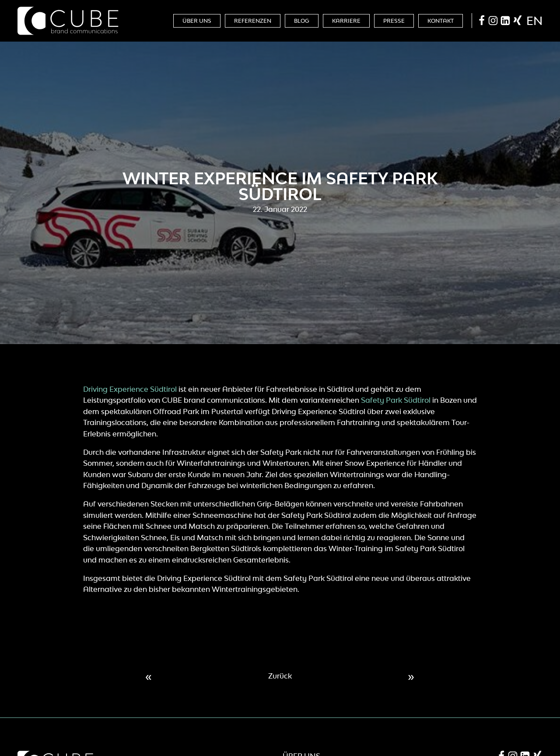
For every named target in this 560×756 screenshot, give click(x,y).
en (534, 21)
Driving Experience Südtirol (130, 389)
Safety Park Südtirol (396, 400)
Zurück (280, 676)
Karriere (346, 21)
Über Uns (197, 21)
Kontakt (441, 21)
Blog (302, 21)
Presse (394, 21)
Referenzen (253, 21)
